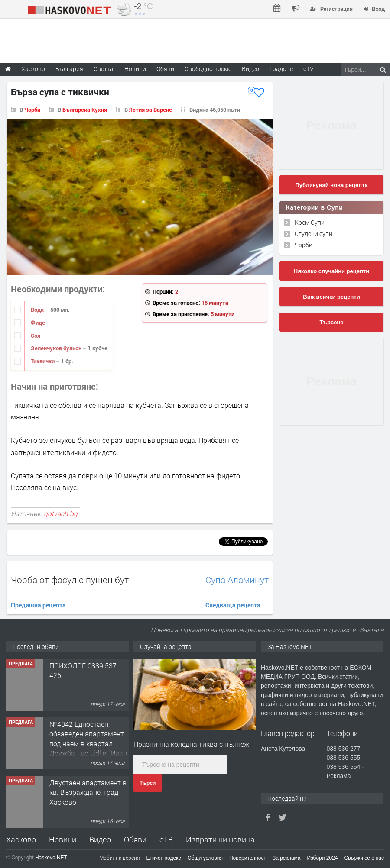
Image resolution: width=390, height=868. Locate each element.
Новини (135, 69)
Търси (148, 783)
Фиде (38, 323)
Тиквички (43, 361)
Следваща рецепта (233, 605)
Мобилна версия (120, 858)
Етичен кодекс (164, 858)
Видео (100, 839)
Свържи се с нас (364, 858)
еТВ (166, 839)
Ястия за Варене (151, 110)
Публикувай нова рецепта (331, 185)
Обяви (135, 839)
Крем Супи (310, 222)
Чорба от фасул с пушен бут (70, 580)
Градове (281, 69)
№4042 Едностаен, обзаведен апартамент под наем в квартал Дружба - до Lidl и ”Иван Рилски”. (88, 744)
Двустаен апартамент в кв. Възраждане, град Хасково (88, 792)
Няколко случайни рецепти (331, 271)
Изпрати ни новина (220, 839)
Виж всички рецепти (331, 297)
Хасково (21, 839)
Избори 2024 (323, 858)
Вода (38, 310)
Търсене (332, 322)
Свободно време (208, 69)
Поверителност (248, 858)
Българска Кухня (85, 110)
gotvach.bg (61, 513)
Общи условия (205, 858)
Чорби (32, 110)
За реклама (287, 858)
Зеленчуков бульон (57, 348)
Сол (36, 336)
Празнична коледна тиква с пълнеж (191, 744)
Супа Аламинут (237, 580)
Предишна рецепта (38, 605)
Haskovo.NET (51, 858)
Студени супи (314, 234)
